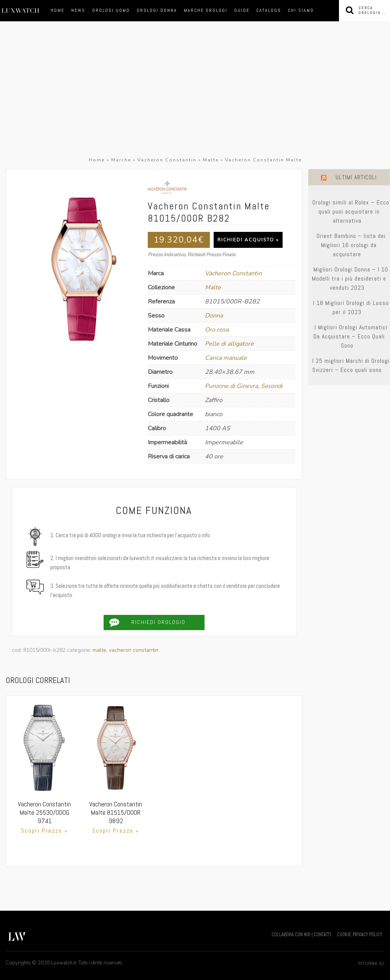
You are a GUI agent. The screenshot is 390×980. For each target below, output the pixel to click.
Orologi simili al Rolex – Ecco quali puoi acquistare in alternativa (351, 211)
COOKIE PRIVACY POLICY (360, 935)
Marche (121, 160)
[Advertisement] (195, 98)
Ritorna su (371, 964)
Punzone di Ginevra (231, 386)
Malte (211, 160)
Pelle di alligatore (229, 344)
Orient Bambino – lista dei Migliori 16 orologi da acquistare (351, 245)
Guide (242, 10)
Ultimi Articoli (356, 177)
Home (58, 10)
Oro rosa (217, 330)
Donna (214, 316)
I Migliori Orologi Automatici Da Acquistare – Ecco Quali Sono (350, 336)
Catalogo (269, 10)
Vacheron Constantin (167, 160)
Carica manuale (226, 358)
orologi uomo (111, 10)
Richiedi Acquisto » (248, 240)
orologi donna (157, 10)
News (78, 10)
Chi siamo (301, 10)
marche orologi (206, 10)
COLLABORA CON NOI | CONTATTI (301, 935)
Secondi (272, 386)
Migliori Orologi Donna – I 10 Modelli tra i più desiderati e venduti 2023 (350, 279)
